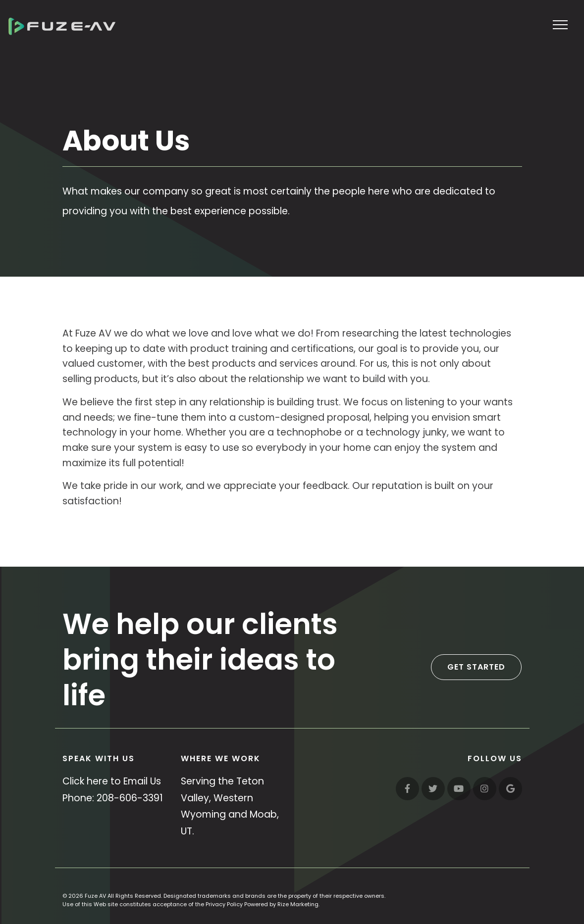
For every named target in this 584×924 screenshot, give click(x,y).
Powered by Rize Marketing (281, 904)
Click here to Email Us (112, 781)
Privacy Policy (224, 904)
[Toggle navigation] (560, 24)
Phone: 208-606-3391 (113, 798)
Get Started (476, 667)
